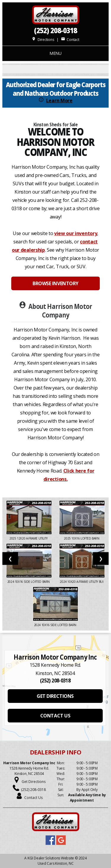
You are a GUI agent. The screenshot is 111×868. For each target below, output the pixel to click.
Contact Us (33, 798)
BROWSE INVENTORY (55, 283)
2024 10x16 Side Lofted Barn (29, 582)
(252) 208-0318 (56, 30)
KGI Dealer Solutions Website (51, 858)
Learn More (59, 100)
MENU (55, 53)
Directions (43, 40)
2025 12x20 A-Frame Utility (29, 538)
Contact (70, 40)
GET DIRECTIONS (55, 696)
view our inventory (76, 233)
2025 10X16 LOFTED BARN (82, 538)
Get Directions (34, 782)
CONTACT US (55, 716)
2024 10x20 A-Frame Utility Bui (82, 582)
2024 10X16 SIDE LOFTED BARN (56, 625)
